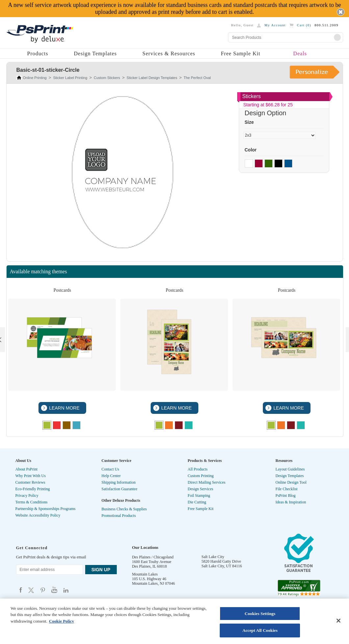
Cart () (304, 25)
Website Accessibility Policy (38, 515)
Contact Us (111, 469)
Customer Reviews (30, 482)
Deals (300, 54)
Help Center (111, 476)
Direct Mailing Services (207, 482)
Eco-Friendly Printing (33, 489)
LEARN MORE (63, 408)
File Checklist (287, 489)
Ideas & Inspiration (291, 502)
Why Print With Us (31, 476)
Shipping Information (119, 482)
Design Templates (96, 54)
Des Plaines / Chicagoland (153, 557)
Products (38, 54)
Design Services (201, 489)
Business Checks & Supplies (124, 509)
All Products (198, 469)
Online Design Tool (291, 482)
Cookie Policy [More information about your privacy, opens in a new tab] (62, 621)
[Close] (338, 621)
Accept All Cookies (260, 630)
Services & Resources (169, 54)
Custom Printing (201, 476)
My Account (275, 25)
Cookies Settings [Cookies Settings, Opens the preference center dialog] (260, 614)
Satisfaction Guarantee (120, 489)
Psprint (21, 590)
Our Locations (145, 547)
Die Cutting (197, 502)
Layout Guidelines (290, 469)
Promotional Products (119, 516)
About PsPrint (27, 469)
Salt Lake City (213, 557)
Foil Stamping (199, 496)
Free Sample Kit (240, 54)
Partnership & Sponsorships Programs (46, 509)
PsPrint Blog (286, 496)
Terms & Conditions (32, 502)
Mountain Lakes (145, 574)
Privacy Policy (27, 496)
